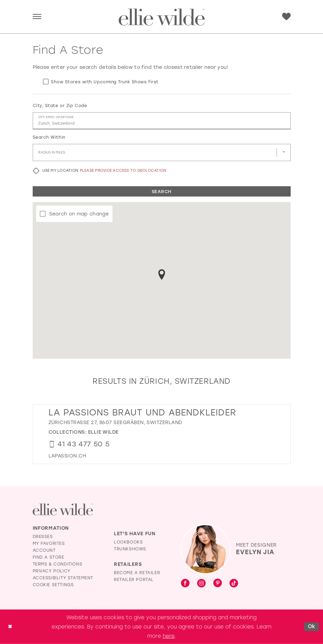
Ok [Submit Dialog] (312, 626)
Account (44, 550)
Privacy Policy (52, 571)
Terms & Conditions (58, 564)
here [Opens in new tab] (169, 636)
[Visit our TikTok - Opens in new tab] (234, 584)
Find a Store (49, 557)
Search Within (49, 137)
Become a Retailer (137, 573)
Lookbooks (128, 542)
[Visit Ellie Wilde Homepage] (63, 510)
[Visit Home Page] (162, 17)
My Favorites (49, 543)
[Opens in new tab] (67, 456)
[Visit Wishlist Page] (286, 17)
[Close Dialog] (10, 627)
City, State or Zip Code (60, 106)
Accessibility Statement (63, 578)
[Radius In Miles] (162, 152)
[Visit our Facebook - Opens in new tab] (185, 584)
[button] (37, 17)
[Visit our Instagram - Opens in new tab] (201, 584)
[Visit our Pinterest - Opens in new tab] (218, 584)
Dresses (43, 537)
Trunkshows (130, 549)
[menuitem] (37, 17)
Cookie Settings (53, 585)
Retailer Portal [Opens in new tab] (134, 580)
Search (162, 192)
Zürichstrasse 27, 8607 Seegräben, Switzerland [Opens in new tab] (115, 423)
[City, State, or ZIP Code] (162, 121)
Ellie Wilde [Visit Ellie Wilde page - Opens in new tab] (103, 432)
